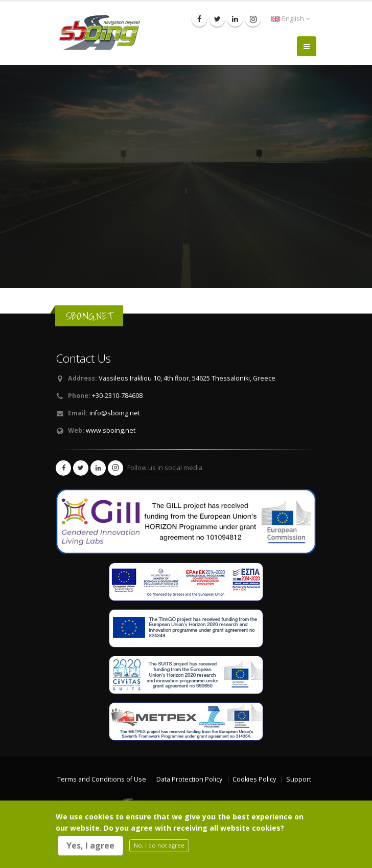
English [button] (290, 19)
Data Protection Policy (189, 779)
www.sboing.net (111, 430)
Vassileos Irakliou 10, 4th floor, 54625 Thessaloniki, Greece (187, 378)
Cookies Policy (254, 779)
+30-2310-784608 (117, 396)
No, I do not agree (159, 845)
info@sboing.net (115, 413)
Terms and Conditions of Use (102, 779)
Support (299, 779)
